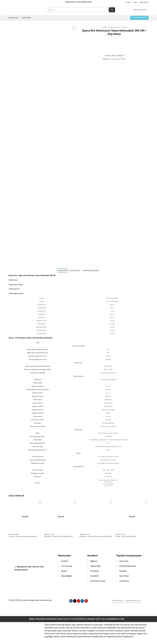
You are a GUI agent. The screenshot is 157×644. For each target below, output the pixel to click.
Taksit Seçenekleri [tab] (88, 270)
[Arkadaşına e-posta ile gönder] (114, 63)
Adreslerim (95, 575)
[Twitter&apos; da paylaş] (111, 63)
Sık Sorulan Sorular (98, 580)
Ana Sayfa (104, 27)
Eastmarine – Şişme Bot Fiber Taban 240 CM (58, 536)
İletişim (135, 2)
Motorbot (125, 27)
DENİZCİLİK (14, 18)
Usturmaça (124, 560)
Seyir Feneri (124, 575)
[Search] (112, 10)
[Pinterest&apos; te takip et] (79, 600)
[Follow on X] (75, 600)
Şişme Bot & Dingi (114, 27)
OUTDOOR (26, 18)
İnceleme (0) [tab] (75, 270)
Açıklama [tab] (66, 270)
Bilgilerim (94, 560)
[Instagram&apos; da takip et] (71, 600)
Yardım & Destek (144, 2)
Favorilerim (95, 570)
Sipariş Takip (95, 565)
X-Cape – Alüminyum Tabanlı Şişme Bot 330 (23, 536)
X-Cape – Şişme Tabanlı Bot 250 (126, 536)
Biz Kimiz (65, 560)
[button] (140, 10)
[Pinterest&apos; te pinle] (118, 63)
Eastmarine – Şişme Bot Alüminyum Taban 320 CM (96, 536)
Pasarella (123, 570)
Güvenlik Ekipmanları (128, 565)
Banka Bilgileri (67, 575)
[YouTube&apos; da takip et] (86, 600)
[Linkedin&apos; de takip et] (82, 600)
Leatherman (124, 580)
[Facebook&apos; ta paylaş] (107, 63)
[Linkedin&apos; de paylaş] (121, 63)
